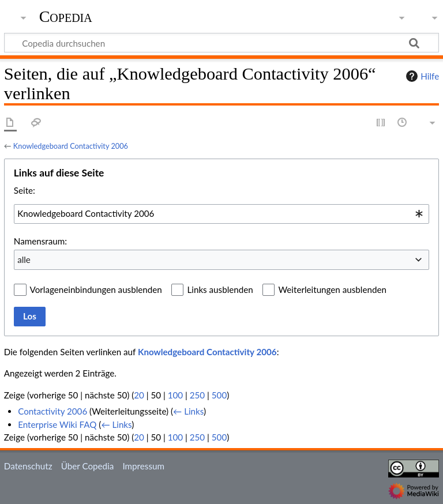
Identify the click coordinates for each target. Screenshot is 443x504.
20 (139, 395)
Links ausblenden (220, 289)
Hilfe (421, 76)
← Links (188, 411)
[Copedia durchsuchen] (221, 43)
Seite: (25, 190)
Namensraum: (40, 241)
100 (175, 395)
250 (197, 395)
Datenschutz (28, 466)
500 (219, 395)
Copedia (66, 17)
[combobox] (221, 214)
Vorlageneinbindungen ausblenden (96, 289)
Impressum (143, 466)
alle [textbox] (24, 259)
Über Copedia (87, 466)
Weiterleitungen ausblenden (332, 289)
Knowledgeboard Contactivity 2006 (71, 146)
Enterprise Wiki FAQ (57, 424)
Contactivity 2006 (52, 411)
